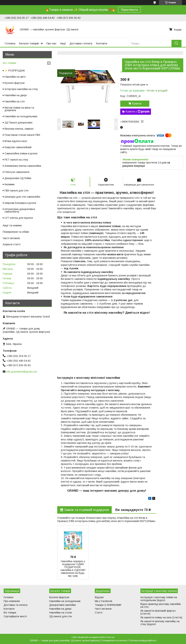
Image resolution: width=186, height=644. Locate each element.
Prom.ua (110, 637)
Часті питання (11, 238)
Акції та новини (12, 225)
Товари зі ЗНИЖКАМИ (108, 605)
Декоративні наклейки (62, 605)
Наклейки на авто (15, 77)
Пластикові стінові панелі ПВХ (22, 135)
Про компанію (12, 601)
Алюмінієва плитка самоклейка (23, 166)
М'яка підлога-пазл (16, 141)
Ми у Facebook (104, 601)
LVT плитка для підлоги (19, 218)
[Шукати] (176, 43)
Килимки (10, 184)
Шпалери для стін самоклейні (22, 197)
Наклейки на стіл (15, 101)
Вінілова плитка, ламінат (19, 129)
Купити (137, 104)
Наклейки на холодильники (21, 116)
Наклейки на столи (60, 613)
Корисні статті (12, 244)
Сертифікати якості (15, 616)
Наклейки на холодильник (65, 601)
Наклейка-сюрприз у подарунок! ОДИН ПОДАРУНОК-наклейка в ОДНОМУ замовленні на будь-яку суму (73, 569)
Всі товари (9, 63)
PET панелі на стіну (16, 160)
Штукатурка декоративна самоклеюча (20, 210)
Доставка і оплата (81, 43)
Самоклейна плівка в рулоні (21, 153)
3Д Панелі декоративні (18, 123)
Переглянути (129, 10)
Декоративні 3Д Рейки (18, 178)
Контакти (102, 43)
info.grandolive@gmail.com (22, 372)
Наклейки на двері (16, 95)
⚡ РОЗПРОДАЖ (15, 71)
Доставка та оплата (16, 605)
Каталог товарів (29, 43)
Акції (63, 43)
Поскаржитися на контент (114, 641)
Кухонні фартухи (15, 83)
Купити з (138, 112)
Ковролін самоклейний (18, 147)
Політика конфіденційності (143, 641)
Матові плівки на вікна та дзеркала (19, 109)
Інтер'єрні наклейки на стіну (21, 89)
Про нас (51, 43)
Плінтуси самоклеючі (17, 172)
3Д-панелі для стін (61, 616)
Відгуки (99, 597)
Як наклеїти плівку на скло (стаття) (161, 617)
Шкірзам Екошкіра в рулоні (20, 203)
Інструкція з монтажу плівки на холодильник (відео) (159, 599)
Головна (10, 43)
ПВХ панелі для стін (17, 191)
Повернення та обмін (16, 232)
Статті (99, 613)
